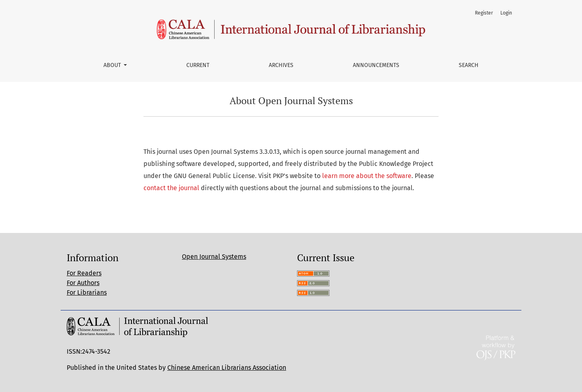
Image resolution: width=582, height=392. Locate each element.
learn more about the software (367, 176)
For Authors (83, 283)
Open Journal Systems (214, 257)
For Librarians (87, 292)
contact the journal (171, 188)
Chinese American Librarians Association (227, 368)
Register (484, 13)
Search (469, 65)
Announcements (376, 65)
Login (506, 13)
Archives (281, 65)
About (113, 65)
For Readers (84, 273)
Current (198, 65)
